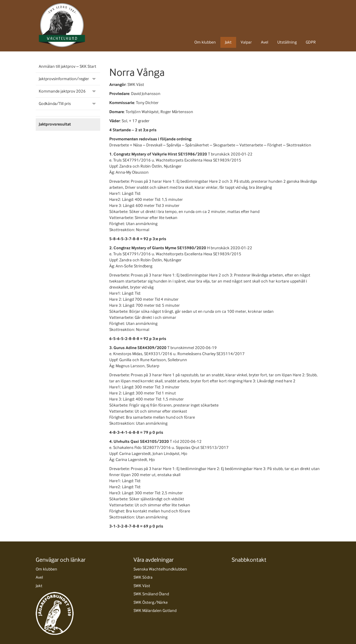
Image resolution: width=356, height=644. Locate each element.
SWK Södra (143, 577)
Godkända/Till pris (55, 104)
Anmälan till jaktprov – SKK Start (68, 66)
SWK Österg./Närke (151, 602)
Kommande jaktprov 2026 (62, 91)
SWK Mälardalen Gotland (155, 611)
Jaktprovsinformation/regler (64, 79)
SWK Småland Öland (151, 594)
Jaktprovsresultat (55, 124)
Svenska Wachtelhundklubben (160, 569)
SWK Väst (142, 586)
